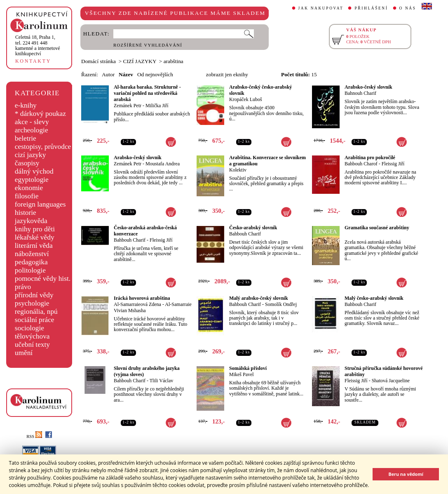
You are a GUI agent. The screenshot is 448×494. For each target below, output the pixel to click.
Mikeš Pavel (242, 374)
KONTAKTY (33, 61)
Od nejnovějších (155, 74)
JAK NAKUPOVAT (321, 8)
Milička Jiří (157, 106)
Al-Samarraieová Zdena (137, 304)
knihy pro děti (35, 229)
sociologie (29, 328)
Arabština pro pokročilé (370, 158)
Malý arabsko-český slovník (259, 298)
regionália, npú (36, 312)
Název (126, 74)
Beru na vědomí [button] (406, 474)
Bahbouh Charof (361, 164)
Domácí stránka (99, 61)
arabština (174, 61)
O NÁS (408, 8)
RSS (34, 436)
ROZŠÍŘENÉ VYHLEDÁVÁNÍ (148, 45)
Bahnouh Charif (360, 93)
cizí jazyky (30, 155)
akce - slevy (32, 122)
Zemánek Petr (128, 106)
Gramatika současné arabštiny (377, 228)
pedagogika (31, 262)
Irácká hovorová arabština (142, 298)
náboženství (32, 254)
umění (24, 353)
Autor (108, 74)
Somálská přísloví (248, 368)
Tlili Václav (161, 381)
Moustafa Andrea (163, 164)
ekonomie (29, 188)
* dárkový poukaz (40, 114)
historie (26, 213)
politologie (30, 270)
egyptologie (32, 180)
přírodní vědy (34, 295)
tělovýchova (32, 336)
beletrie (26, 138)
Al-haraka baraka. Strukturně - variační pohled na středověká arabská (147, 93)
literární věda (34, 246)
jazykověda (31, 221)
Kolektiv (238, 170)
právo (23, 287)
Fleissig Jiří (393, 164)
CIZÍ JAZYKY (140, 61)
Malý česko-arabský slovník (374, 298)
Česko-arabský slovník (253, 228)
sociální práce (35, 320)
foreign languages (40, 204)
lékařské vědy (35, 237)
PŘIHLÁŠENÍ (371, 8)
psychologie (32, 303)
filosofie (27, 196)
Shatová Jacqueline (391, 381)
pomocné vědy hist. (43, 279)
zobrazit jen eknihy (227, 74)
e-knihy (26, 105)
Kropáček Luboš (246, 99)
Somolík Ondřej (281, 304)
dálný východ (34, 171)
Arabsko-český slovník (368, 87)
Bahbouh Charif (130, 240)
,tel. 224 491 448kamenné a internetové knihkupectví (38, 45)
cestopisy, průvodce (43, 147)
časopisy (27, 163)
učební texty (32, 345)
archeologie (32, 130)
